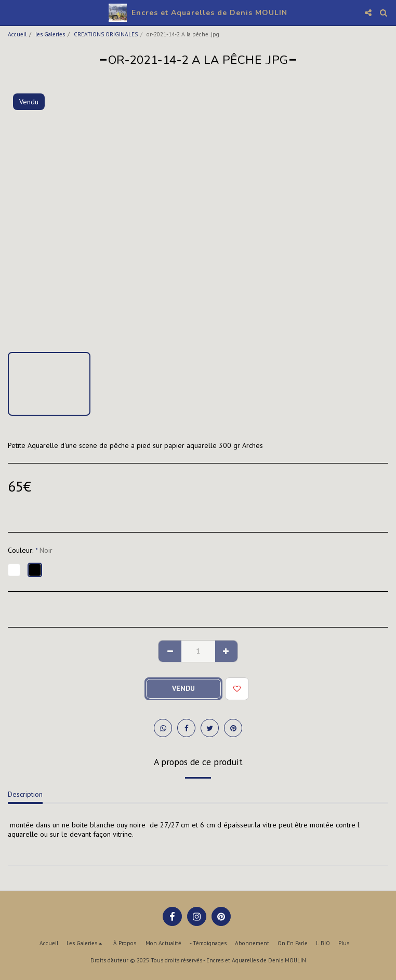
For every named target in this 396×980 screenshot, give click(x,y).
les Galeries (50, 34)
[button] (11, 12)
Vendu (183, 688)
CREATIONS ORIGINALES (106, 34)
